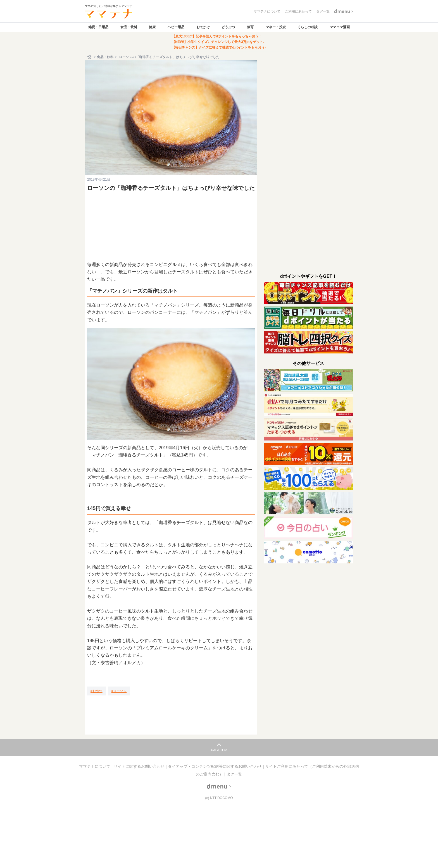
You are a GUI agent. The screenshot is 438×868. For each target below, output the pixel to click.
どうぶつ (228, 27)
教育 (250, 27)
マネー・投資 (276, 27)
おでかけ (203, 27)
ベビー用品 (176, 27)
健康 (152, 27)
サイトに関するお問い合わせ (140, 766)
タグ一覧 (234, 774)
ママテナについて (95, 766)
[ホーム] (90, 57)
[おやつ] (97, 691)
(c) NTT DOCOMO (219, 798)
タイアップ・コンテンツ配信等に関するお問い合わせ (215, 766)
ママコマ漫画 (340, 27)
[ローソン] (119, 691)
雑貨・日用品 (98, 27)
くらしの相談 (308, 27)
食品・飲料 (129, 27)
